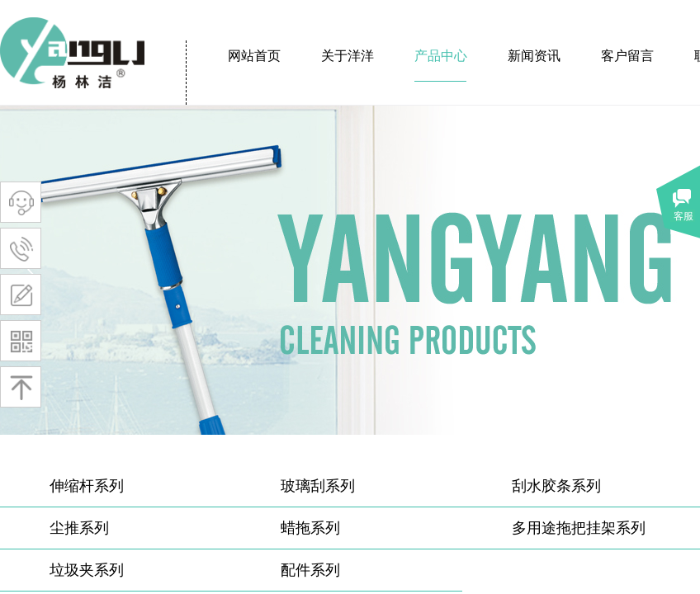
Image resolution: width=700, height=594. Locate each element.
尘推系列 (79, 528)
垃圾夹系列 (87, 570)
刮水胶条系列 (556, 486)
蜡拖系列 (310, 528)
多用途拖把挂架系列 (579, 528)
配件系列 (310, 570)
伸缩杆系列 (87, 486)
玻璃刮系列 (318, 486)
